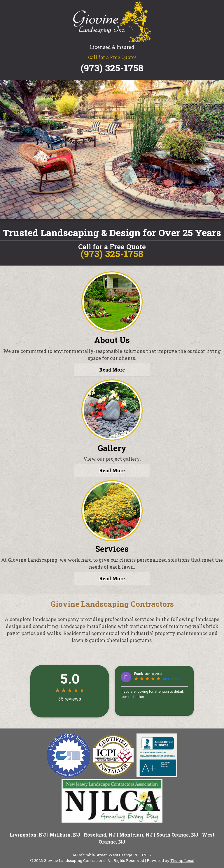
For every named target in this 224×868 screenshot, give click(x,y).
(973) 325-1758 (112, 68)
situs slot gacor (220, 3)
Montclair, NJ (136, 835)
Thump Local (182, 860)
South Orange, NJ (177, 835)
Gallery (112, 448)
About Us (112, 340)
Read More (112, 370)
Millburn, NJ (65, 835)
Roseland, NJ (100, 835)
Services (112, 549)
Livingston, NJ (28, 835)
